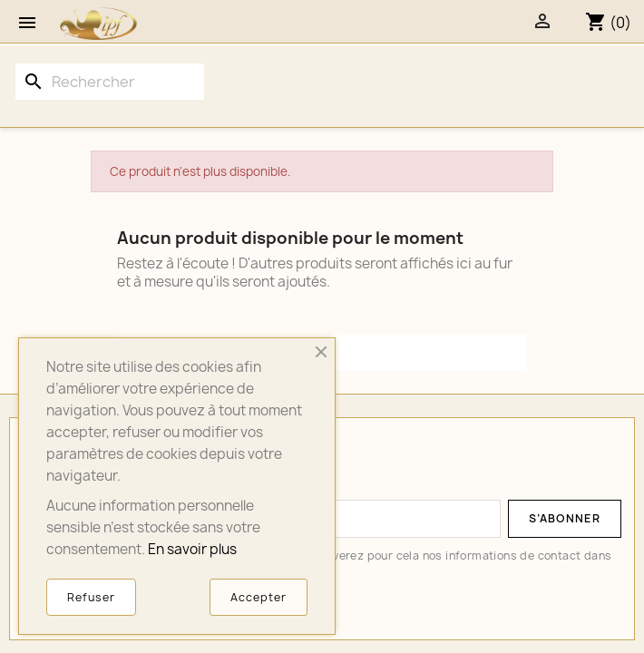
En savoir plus (192, 549)
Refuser (91, 597)
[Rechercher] (110, 82)
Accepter (259, 597)
